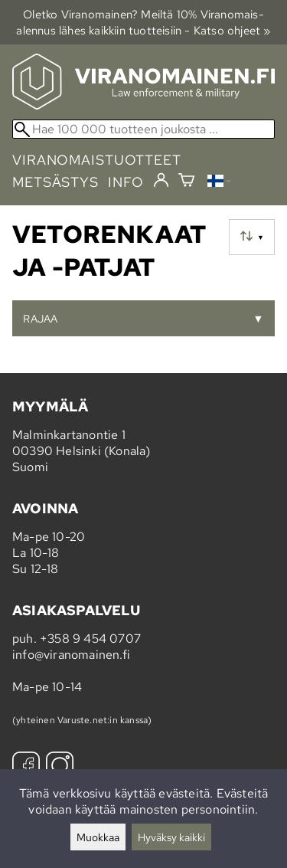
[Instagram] (60, 767)
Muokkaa (98, 837)
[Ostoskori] (186, 182)
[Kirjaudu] (161, 181)
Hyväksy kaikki (171, 837)
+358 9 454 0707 (90, 639)
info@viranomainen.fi (71, 655)
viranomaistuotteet (97, 160)
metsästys (55, 182)
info (126, 182)
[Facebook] (26, 767)
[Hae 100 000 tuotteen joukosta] (143, 129)
